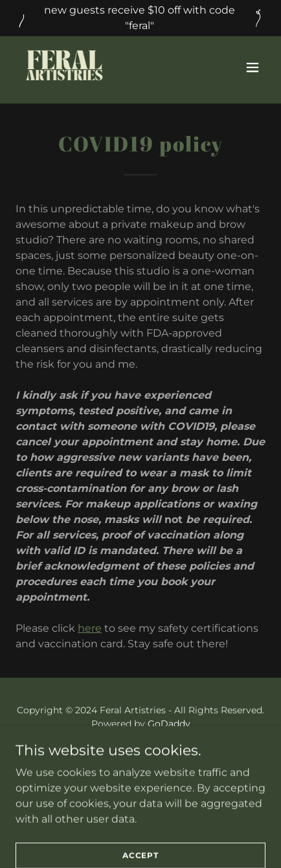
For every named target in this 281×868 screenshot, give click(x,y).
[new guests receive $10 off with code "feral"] (140, 18)
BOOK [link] (141, 755)
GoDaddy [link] (169, 724)
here (90, 628)
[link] (64, 67)
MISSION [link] (141, 772)
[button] (253, 67)
